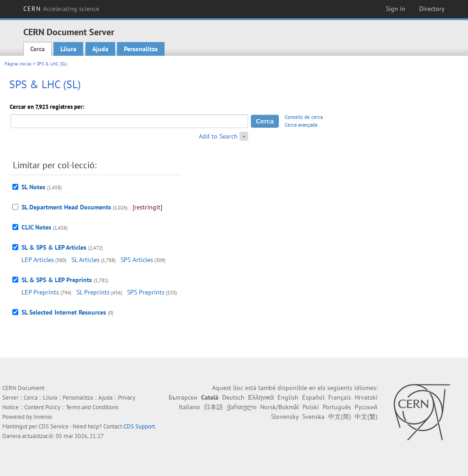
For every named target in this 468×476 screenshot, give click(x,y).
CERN (61, 9)
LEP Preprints (40, 292)
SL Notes (33, 187)
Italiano (189, 407)
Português (337, 407)
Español (313, 397)
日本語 (213, 407)
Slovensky (285, 417)
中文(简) (340, 417)
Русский (366, 407)
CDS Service (53, 426)
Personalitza (141, 49)
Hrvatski (366, 397)
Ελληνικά (261, 397)
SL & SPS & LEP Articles (54, 247)
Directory (432, 9)
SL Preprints (93, 292)
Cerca (37, 49)
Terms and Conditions (92, 407)
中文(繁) (366, 417)
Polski (311, 407)
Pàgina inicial (18, 64)
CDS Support (139, 426)
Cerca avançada (301, 125)
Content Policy (42, 407)
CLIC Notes (36, 227)
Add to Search (218, 136)
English (288, 397)
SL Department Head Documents (66, 207)
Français (340, 397)
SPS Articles (137, 260)
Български (183, 397)
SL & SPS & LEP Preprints (57, 280)
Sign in (396, 9)
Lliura (68, 49)
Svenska (313, 417)
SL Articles (85, 260)
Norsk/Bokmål (279, 407)
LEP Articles (38, 260)
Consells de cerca (304, 117)
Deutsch (233, 397)
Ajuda (100, 49)
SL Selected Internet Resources (64, 312)
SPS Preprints (146, 292)
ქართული (242, 407)
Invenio (43, 417)
